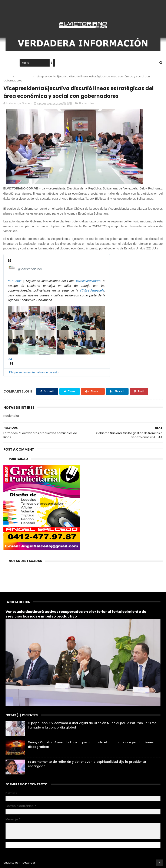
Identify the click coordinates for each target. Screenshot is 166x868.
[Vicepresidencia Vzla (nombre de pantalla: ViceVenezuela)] (12, 267)
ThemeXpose (27, 863)
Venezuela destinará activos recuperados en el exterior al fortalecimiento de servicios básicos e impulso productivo (76, 614)
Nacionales (24, 76)
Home (7, 63)
